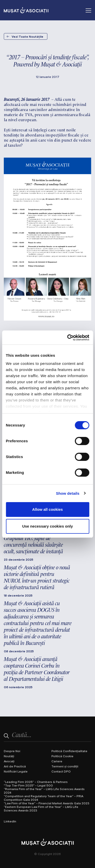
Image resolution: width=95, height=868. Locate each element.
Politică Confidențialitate (69, 751)
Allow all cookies (48, 509)
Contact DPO (61, 771)
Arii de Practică (15, 766)
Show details (68, 493)
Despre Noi (12, 751)
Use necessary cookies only (47, 526)
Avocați (9, 761)
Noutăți (9, 756)
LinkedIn (10, 821)
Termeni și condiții (65, 766)
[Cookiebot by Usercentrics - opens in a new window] (68, 338)
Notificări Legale (16, 771)
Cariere (57, 761)
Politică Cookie (62, 756)
